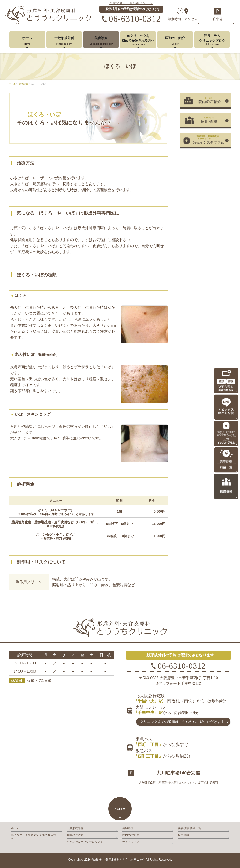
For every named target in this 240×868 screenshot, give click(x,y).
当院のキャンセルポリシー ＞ (131, 3)
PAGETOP (120, 809)
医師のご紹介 (75, 835)
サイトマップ (131, 842)
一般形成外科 (75, 828)
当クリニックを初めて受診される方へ (34, 837)
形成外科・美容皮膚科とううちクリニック (118, 860)
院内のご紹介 (131, 835)
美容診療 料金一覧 (189, 828)
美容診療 (128, 828)
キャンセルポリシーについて (85, 842)
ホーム (15, 828)
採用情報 (184, 835)
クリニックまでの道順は (182, 722)
